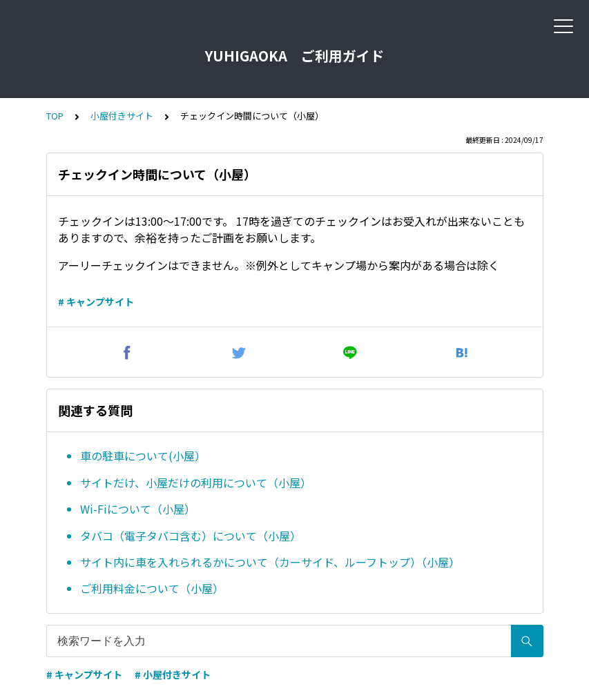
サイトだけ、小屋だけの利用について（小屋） (196, 483)
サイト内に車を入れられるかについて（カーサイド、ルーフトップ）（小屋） (270, 562)
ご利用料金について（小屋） (152, 588)
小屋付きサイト (122, 116)
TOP (55, 116)
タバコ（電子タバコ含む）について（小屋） (191, 536)
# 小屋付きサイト (173, 674)
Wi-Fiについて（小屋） (138, 509)
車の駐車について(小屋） (143, 456)
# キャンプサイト (96, 302)
